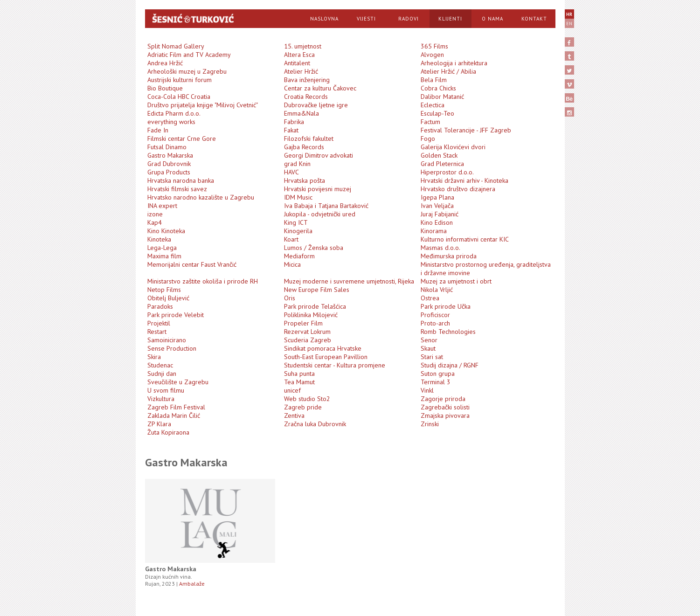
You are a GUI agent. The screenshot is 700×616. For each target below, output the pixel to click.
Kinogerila (298, 231)
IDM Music (298, 197)
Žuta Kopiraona (168, 432)
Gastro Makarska (170, 155)
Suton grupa (438, 374)
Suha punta (299, 374)
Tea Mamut (299, 382)
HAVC (291, 172)
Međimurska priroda (449, 256)
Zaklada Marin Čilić (174, 415)
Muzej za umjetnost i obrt (456, 281)
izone (155, 214)
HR (569, 14)
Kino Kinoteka (166, 231)
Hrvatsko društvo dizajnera (458, 189)
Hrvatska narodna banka (181, 180)
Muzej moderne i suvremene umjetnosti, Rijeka (349, 281)
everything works (171, 122)
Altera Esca (299, 55)
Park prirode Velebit (176, 315)
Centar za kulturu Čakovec (320, 88)
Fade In (158, 130)
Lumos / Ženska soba (314, 248)
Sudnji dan (162, 374)
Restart (157, 332)
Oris (290, 298)
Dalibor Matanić (442, 97)
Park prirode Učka (446, 306)
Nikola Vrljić (437, 290)
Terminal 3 (436, 382)
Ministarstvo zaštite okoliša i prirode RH (203, 281)
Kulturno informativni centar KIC (465, 239)
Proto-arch (435, 323)
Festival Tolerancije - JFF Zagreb (466, 130)
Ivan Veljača (437, 206)
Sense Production (172, 348)
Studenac (160, 365)
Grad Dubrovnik (169, 164)
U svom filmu (166, 390)
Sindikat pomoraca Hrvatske (323, 348)
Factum (430, 122)
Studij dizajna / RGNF (450, 365)
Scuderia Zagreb (308, 340)
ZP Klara (159, 424)
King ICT (296, 222)
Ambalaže (192, 584)
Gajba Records (304, 147)
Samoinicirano (167, 340)
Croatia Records (306, 97)
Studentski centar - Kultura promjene (335, 365)
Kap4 (155, 222)
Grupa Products (169, 172)
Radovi (409, 19)
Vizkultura (161, 399)
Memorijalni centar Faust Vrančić (192, 264)
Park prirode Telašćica (315, 306)
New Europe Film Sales (317, 290)
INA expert (162, 206)
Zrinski (430, 424)
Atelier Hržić (301, 71)
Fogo (428, 138)
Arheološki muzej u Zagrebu (187, 71)
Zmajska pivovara (445, 415)
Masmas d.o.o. (440, 248)
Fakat (291, 130)
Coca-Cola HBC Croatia (179, 97)
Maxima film (164, 256)
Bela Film (434, 80)
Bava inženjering (307, 80)
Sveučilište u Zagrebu (178, 382)
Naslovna (324, 19)
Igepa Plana (437, 197)
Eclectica (433, 105)
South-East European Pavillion (326, 357)
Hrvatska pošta (305, 180)
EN (569, 24)
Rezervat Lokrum (307, 332)
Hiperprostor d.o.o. (447, 172)
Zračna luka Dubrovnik (315, 424)
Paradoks (160, 306)
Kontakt (534, 19)
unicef (292, 390)
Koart (291, 239)
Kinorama (434, 231)
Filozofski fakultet (309, 138)
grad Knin (297, 164)
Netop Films (164, 290)
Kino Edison (437, 222)
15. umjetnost (303, 46)
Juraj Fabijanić (440, 214)
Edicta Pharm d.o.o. (174, 113)
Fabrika (294, 122)
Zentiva (294, 415)
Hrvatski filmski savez (177, 189)
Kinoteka (159, 239)
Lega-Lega (162, 248)
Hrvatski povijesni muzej (318, 189)
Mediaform (299, 256)
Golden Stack (439, 155)
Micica (292, 264)
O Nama (492, 19)
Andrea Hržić (165, 63)
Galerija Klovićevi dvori (453, 147)
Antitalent (297, 63)
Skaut (428, 348)
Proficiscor (435, 315)
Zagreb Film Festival (176, 407)
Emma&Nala (301, 113)
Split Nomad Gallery (176, 46)
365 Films (434, 46)
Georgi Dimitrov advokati (319, 155)
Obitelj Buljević (168, 298)
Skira (154, 357)
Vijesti (366, 19)
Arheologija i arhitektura (454, 63)
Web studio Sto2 (307, 399)
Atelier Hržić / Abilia (448, 71)
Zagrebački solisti (445, 407)
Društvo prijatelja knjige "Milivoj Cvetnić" (203, 105)
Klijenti (450, 19)
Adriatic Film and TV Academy (189, 55)
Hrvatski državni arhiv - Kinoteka (464, 180)
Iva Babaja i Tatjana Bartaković (326, 206)
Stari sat (432, 357)
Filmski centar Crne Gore (182, 138)
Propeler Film (303, 323)
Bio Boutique (165, 88)
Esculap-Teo (437, 113)
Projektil (159, 323)
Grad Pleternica (442, 164)
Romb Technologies (448, 332)
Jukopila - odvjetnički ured (320, 214)
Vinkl (427, 390)
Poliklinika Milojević (311, 315)
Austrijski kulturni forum (180, 80)
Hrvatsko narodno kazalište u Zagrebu (201, 197)
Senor (429, 340)
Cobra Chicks (438, 88)
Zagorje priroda (443, 399)
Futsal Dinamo (167, 147)
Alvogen (432, 55)
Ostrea (430, 298)
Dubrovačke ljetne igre (316, 105)
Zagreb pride (303, 407)
